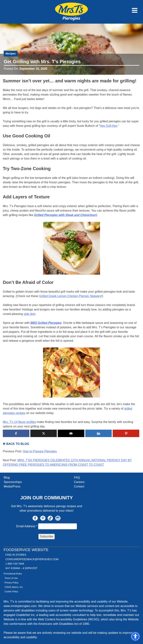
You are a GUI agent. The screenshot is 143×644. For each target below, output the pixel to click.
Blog (7, 478)
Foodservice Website (26, 550)
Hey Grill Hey (108, 126)
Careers (79, 482)
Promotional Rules (13, 574)
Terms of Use (11, 578)
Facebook (35, 518)
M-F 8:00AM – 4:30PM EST (21, 568)
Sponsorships (13, 482)
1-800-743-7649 (15, 564)
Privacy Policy (11, 583)
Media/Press (12, 486)
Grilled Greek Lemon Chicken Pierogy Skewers (70, 296)
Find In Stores (16, 555)
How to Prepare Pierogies (40, 451)
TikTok (50, 518)
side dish (30, 314)
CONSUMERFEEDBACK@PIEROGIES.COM (32, 559)
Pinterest (43, 518)
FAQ (77, 478)
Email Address (27, 526)
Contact (79, 486)
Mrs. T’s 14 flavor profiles (19, 422)
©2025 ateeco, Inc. (14, 587)
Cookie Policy (11, 592)
